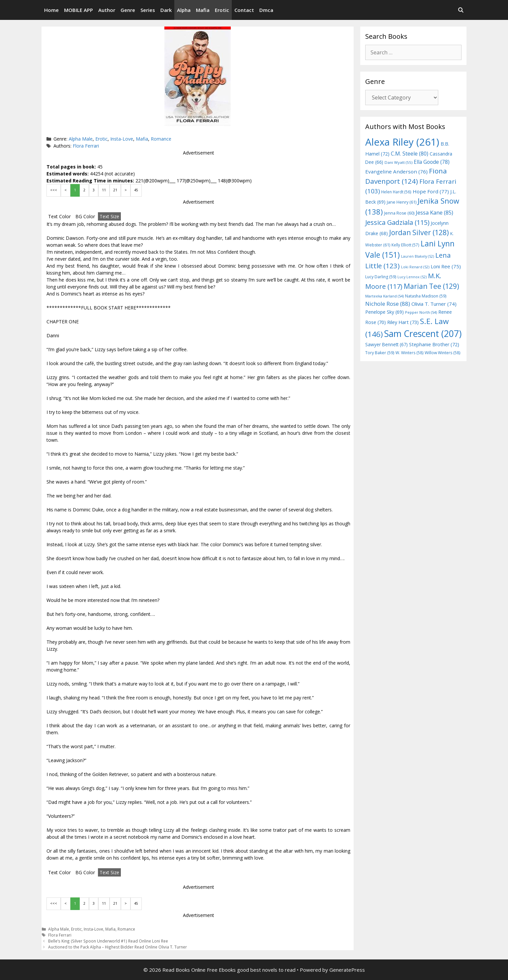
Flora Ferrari (86, 146)
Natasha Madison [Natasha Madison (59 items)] (426, 296)
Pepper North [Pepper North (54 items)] (421, 312)
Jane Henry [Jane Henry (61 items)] (402, 202)
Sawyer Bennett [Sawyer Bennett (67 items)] (386, 344)
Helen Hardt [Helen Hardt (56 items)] (396, 192)
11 (104, 190)
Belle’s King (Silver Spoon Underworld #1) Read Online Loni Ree (108, 941)
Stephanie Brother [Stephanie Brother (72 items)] (434, 344)
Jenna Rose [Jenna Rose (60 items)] (399, 213)
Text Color (59, 216)
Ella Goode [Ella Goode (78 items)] (432, 162)
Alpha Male (81, 139)
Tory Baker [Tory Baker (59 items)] (380, 353)
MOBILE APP (79, 10)
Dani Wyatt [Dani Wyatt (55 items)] (398, 162)
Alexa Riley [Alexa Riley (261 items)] (402, 142)
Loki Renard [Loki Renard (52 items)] (415, 267)
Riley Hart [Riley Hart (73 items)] (403, 322)
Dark (166, 10)
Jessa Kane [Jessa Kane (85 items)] (434, 213)
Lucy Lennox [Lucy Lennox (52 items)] (412, 277)
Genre (128, 10)
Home (51, 10)
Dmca (266, 10)
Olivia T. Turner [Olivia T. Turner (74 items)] (434, 304)
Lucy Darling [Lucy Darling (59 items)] (381, 277)
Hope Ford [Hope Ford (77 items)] (431, 191)
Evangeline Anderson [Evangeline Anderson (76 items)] (396, 171)
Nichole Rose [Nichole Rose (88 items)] (388, 304)
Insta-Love (122, 139)
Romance (161, 139)
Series (148, 10)
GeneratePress (347, 970)
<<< (54, 190)
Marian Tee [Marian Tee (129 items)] (431, 286)
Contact (244, 10)
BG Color (85, 216)
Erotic (222, 10)
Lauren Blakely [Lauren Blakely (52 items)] (418, 256)
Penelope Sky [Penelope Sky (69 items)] (384, 312)
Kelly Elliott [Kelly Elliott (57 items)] (405, 245)
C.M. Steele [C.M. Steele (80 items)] (410, 154)
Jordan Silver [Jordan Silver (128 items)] (419, 232)
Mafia (203, 10)
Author (107, 10)
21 (115, 190)
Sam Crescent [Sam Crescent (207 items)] (423, 334)
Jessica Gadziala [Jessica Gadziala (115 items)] (397, 222)
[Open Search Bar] (461, 10)
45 (136, 190)
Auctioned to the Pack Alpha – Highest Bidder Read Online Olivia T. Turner (118, 947)
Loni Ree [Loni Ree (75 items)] (446, 266)
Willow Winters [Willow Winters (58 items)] (442, 353)
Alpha (184, 10)
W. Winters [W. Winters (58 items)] (409, 353)
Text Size (109, 216)
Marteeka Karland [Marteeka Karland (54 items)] (384, 296)
